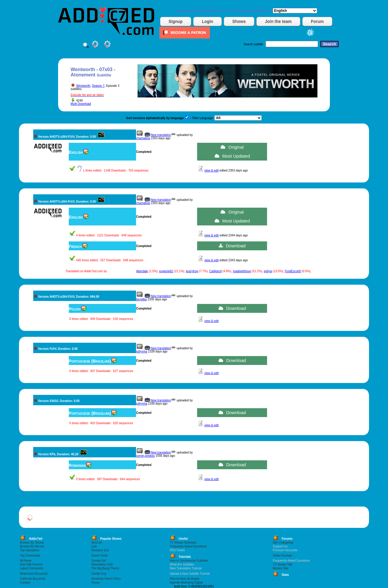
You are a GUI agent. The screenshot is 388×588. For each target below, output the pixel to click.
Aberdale (142, 271)
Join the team (278, 21)
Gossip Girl (99, 561)
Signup (176, 21)
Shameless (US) (102, 564)
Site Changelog (283, 543)
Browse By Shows (32, 543)
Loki (94, 546)
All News (26, 561)
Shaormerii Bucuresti (34, 574)
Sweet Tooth (99, 556)
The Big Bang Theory (105, 568)
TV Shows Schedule (183, 543)
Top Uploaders (29, 550)
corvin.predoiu (145, 456)
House (96, 583)
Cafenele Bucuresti (32, 579)
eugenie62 (166, 271)
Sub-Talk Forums (31, 564)
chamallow (143, 138)
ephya (268, 271)
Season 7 (98, 86)
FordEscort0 (293, 271)
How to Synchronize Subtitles (189, 561)
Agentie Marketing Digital (186, 583)
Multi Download (81, 104)
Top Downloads (30, 556)
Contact (25, 583)
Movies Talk (280, 568)
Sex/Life (97, 543)
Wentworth (83, 86)
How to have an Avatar (185, 579)
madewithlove (242, 271)
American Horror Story (106, 579)
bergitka (141, 299)
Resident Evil (100, 550)
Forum (317, 21)
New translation (161, 135)
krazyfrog (192, 271)
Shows (239, 21)
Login (207, 21)
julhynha (142, 351)
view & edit (211, 170)
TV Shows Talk (282, 564)
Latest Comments (31, 568)
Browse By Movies (32, 546)
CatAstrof (215, 271)
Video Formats (282, 556)
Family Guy (99, 574)
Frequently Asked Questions (188, 546)
